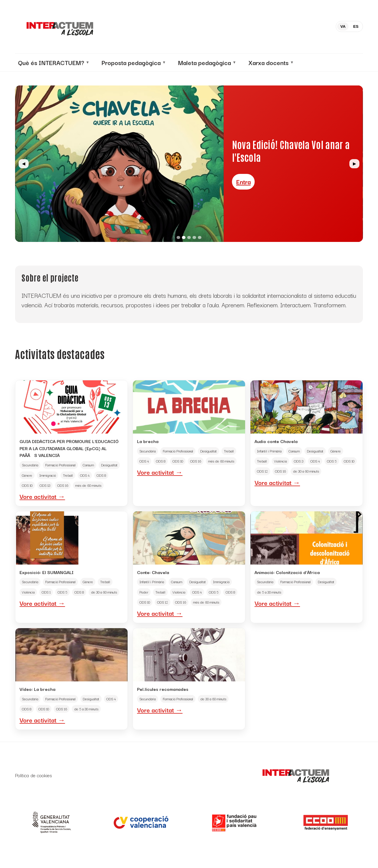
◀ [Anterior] (24, 164)
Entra (243, 175)
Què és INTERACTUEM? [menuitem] (51, 62)
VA (343, 26)
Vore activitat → (42, 496)
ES (356, 26)
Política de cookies (34, 775)
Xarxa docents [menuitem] (268, 62)
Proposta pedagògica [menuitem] (131, 62)
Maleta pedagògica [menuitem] (205, 62)
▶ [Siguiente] (354, 164)
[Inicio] (59, 27)
